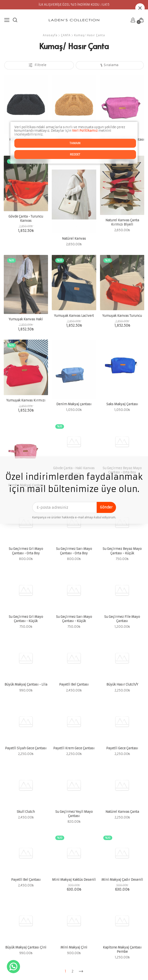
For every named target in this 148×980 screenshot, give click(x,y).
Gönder (106, 507)
